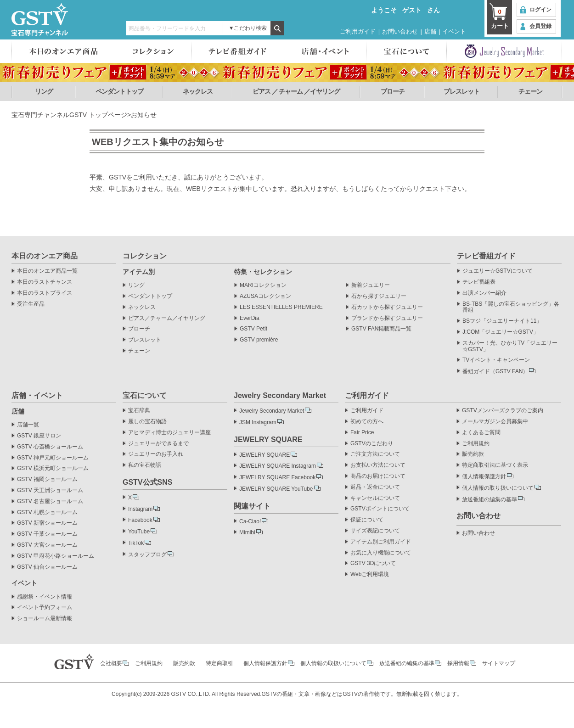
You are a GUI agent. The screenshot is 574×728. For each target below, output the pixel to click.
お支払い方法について (378, 465)
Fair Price (362, 433)
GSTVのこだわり (372, 444)
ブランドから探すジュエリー (387, 318)
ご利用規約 (476, 444)
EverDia (250, 318)
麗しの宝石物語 (147, 422)
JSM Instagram (258, 422)
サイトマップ (499, 663)
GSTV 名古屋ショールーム (50, 501)
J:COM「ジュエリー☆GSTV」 (501, 332)
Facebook (140, 520)
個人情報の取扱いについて (333, 663)
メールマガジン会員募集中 (495, 422)
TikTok (136, 543)
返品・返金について (375, 487)
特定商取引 (219, 663)
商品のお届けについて (378, 476)
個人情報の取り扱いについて (498, 488)
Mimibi (247, 532)
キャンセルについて (375, 498)
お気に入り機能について (381, 553)
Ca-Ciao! (250, 521)
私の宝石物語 (145, 465)
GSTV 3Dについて (373, 563)
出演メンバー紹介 (484, 293)
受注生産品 (31, 304)
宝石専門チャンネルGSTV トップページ (69, 115)
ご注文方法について (375, 454)
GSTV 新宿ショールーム (47, 523)
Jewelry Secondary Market (272, 411)
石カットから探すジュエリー (387, 307)
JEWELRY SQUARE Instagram (278, 466)
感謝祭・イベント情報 (45, 597)
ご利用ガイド (358, 31)
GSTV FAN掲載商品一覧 (381, 329)
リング (44, 91)
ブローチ (393, 91)
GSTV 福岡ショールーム (47, 479)
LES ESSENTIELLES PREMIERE (281, 307)
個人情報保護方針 (484, 476)
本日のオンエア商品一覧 (47, 271)
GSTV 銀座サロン (39, 436)
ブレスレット (461, 91)
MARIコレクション (263, 285)
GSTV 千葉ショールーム (47, 534)
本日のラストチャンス (45, 282)
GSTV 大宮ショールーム (47, 545)
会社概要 (111, 663)
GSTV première (259, 340)
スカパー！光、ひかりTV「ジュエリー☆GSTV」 (510, 346)
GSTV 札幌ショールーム (47, 512)
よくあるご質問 (481, 433)
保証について (367, 520)
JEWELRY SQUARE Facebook (277, 477)
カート (500, 18)
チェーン (530, 91)
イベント (454, 31)
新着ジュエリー (371, 285)
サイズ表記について (375, 531)
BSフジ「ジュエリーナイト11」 (502, 321)
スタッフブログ (147, 554)
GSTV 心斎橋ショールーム (50, 447)
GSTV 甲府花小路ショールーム (56, 556)
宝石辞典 (139, 411)
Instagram (140, 509)
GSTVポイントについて (380, 509)
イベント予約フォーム (45, 608)
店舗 (430, 31)
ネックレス (198, 91)
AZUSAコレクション (265, 296)
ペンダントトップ (119, 91)
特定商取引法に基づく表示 (495, 465)
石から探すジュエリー (379, 296)
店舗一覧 (28, 425)
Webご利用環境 (370, 574)
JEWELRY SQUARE (264, 455)
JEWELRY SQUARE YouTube (276, 489)
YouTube (139, 532)
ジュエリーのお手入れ (156, 454)
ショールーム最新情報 (45, 619)
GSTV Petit (253, 329)
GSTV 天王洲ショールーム (50, 490)
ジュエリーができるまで (158, 444)
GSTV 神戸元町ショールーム (53, 458)
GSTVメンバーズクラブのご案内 (503, 411)
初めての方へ (367, 422)
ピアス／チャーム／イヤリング (167, 318)
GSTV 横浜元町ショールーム (53, 468)
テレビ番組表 (479, 282)
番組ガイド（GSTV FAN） (495, 371)
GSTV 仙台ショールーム (47, 567)
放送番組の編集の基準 (490, 499)
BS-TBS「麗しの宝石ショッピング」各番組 (511, 307)
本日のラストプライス (45, 293)
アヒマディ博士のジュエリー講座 (169, 433)
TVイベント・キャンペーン (496, 360)
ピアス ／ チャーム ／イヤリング (296, 91)
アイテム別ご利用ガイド (381, 542)
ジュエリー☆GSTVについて (498, 271)
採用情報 (458, 663)
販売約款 (473, 454)
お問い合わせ (400, 31)
